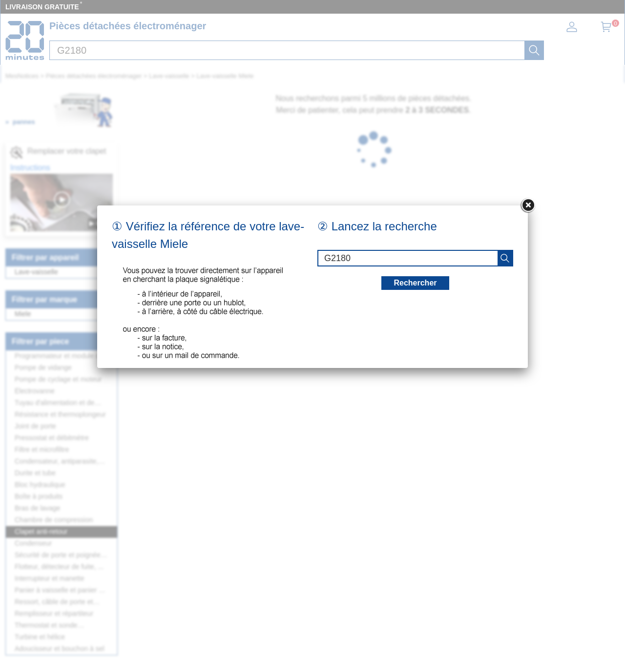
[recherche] (505, 258)
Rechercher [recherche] (415, 283)
